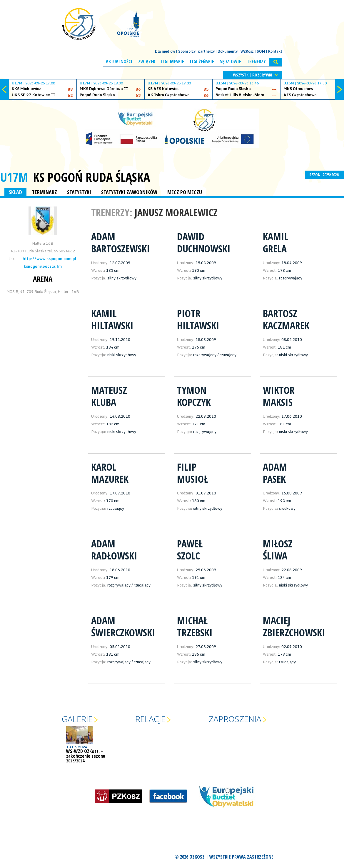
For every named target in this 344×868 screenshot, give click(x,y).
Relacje (150, 719)
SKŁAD (15, 192)
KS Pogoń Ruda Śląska (91, 177)
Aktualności (119, 61)
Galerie (77, 719)
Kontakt (275, 51)
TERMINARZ (45, 192)
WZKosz (247, 51)
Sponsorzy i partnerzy (196, 51)
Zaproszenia (235, 719)
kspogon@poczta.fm (43, 266)
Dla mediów (165, 51)
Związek (147, 61)
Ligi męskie (173, 61)
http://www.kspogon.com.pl (49, 259)
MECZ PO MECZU (185, 192)
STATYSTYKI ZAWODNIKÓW (129, 192)
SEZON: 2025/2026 (324, 175)
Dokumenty (228, 51)
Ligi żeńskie (202, 61)
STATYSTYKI (79, 192)
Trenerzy (256, 61)
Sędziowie (231, 61)
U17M (14, 177)
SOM (261, 51)
